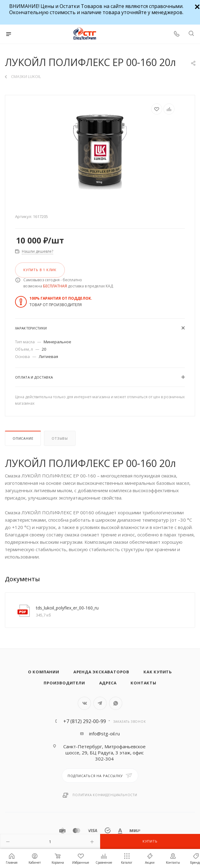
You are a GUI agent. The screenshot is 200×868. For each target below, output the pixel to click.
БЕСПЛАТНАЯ (55, 286)
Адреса (108, 683)
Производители (64, 683)
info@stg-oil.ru (104, 734)
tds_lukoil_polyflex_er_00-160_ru (67, 608)
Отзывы (60, 438)
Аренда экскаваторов (101, 672)
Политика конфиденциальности (105, 795)
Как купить (158, 672)
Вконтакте (84, 703)
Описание (23, 438)
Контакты (143, 683)
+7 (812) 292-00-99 (85, 721)
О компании (44, 672)
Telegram (100, 703)
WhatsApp (116, 703)
